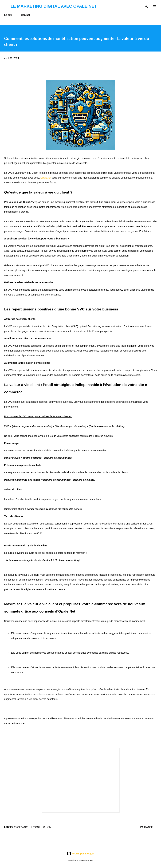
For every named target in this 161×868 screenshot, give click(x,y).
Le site (8, 15)
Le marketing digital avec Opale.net (54, 6)
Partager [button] (146, 827)
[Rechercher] (146, 6)
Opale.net (46, 178)
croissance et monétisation (33, 827)
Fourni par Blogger (80, 853)
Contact (25, 15)
